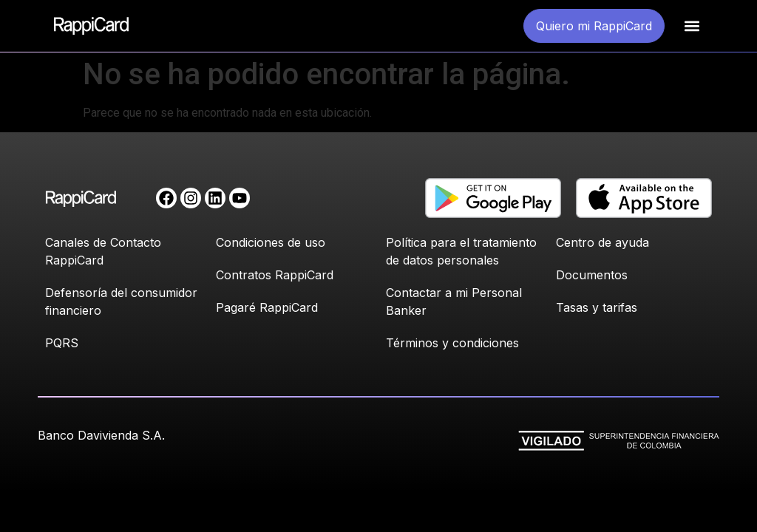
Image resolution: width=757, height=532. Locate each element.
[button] (692, 26)
